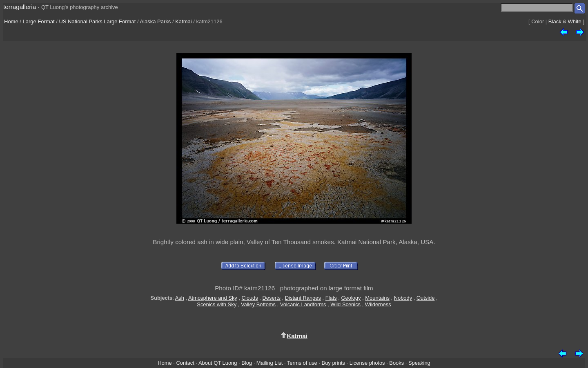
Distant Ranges (303, 298)
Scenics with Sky (217, 304)
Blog (247, 363)
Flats (331, 298)
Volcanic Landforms (303, 304)
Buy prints (333, 363)
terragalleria (20, 7)
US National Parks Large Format (97, 21)
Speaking (419, 363)
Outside (425, 298)
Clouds (250, 298)
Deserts (272, 298)
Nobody (403, 298)
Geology (351, 298)
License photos (367, 363)
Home (11, 21)
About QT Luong (218, 363)
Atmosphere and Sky (213, 298)
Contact (185, 363)
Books (396, 363)
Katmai (183, 21)
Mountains (377, 298)
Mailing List (270, 363)
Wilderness (378, 304)
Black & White (565, 21)
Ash (180, 298)
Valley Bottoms (258, 304)
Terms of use (302, 363)
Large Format (39, 21)
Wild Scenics (345, 304)
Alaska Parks (155, 21)
